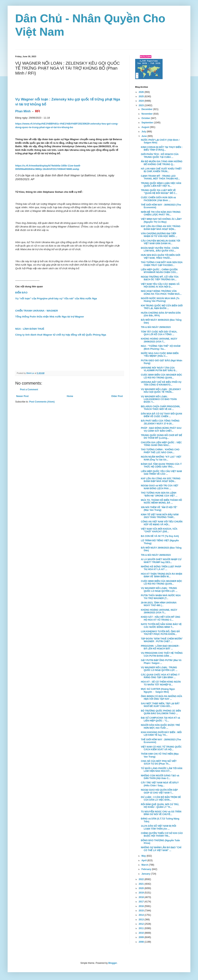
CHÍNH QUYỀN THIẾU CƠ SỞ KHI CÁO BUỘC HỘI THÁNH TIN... (162, 835)
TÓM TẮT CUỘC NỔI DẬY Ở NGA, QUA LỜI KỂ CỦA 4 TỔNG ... (159, 333)
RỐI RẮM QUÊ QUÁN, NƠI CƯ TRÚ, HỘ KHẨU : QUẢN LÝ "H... (160, 806)
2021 (142, 884)
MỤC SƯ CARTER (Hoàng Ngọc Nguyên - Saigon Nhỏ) (158, 690)
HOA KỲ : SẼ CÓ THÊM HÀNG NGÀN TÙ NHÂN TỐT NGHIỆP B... (161, 683)
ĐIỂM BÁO (21, 293)
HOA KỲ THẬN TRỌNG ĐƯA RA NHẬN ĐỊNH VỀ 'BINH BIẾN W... (162, 575)
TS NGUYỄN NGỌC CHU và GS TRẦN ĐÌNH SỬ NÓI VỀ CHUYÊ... (161, 813)
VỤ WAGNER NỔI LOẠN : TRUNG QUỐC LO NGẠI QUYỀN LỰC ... (159, 590)
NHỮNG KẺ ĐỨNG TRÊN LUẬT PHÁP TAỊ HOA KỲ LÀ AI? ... (161, 568)
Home (70, 396)
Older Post (117, 396)
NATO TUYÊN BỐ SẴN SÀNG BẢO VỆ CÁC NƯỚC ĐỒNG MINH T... (161, 626)
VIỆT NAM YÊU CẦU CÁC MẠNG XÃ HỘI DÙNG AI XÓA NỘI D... (160, 285)
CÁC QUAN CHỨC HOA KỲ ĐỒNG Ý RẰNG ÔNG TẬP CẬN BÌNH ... (160, 676)
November (147, 114)
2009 (142, 937)
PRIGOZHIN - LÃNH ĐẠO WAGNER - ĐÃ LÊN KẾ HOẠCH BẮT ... (160, 647)
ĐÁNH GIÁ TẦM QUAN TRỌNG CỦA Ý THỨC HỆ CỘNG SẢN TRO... (161, 465)
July (144, 132)
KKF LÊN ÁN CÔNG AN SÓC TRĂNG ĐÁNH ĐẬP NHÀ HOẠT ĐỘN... (161, 228)
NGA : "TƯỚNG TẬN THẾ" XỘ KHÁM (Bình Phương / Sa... (161, 347)
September (148, 123)
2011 (142, 928)
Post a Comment (29, 390)
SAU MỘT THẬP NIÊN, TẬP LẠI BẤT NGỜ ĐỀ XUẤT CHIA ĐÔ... (160, 705)
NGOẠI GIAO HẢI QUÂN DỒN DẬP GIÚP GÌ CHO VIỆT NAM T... (159, 791)
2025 (142, 96)
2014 (142, 915)
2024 (142, 101)
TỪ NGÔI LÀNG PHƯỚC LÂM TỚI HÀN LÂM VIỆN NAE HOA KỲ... (162, 770)
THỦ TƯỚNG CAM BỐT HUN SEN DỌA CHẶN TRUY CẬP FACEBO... (162, 264)
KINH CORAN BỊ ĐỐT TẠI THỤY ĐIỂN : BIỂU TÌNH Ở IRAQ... (162, 149)
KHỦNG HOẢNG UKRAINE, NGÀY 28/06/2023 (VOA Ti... (159, 611)
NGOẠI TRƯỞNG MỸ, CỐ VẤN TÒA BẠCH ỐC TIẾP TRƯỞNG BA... (160, 278)
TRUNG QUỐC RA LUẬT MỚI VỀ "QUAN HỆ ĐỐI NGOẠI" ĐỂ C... (159, 192)
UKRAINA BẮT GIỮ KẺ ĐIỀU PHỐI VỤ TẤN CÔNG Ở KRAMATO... (161, 383)
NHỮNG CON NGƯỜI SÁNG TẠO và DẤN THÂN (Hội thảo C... (160, 777)
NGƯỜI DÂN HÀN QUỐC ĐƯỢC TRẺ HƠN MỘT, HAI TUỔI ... (160, 726)
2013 (142, 920)
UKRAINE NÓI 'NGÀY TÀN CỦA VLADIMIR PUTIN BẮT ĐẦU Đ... (159, 369)
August (146, 127)
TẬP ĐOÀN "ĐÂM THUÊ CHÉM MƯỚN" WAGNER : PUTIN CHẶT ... (162, 640)
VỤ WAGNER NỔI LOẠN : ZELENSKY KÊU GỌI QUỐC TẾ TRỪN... (161, 391)
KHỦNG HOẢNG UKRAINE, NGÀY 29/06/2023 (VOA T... (159, 340)
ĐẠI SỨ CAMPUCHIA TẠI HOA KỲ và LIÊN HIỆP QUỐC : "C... (160, 719)
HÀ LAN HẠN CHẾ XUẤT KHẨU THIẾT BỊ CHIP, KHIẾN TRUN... (161, 170)
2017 (142, 902)
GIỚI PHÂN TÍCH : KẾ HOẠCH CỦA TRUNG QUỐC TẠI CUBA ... (160, 156)
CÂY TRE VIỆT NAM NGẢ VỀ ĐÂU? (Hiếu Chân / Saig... (160, 784)
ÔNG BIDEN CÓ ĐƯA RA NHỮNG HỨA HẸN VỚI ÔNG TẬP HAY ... (162, 698)
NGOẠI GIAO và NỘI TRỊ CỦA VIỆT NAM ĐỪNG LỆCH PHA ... (160, 487)
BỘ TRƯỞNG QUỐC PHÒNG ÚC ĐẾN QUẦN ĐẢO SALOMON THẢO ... (161, 712)
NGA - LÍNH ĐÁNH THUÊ (30, 329)
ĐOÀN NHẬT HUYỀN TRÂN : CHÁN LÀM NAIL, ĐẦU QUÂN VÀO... (160, 249)
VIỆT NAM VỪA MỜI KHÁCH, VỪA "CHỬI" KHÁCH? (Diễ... (159, 530)
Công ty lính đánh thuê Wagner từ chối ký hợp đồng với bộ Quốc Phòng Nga (61, 335)
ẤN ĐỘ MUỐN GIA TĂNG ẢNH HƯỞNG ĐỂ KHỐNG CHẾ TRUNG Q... (162, 163)
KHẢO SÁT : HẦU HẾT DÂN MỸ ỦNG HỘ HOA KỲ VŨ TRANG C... (161, 618)
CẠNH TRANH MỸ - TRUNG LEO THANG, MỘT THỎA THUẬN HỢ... (160, 177)
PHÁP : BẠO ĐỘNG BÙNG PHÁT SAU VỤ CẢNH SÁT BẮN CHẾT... (161, 429)
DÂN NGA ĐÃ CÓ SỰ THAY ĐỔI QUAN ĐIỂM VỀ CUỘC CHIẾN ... (161, 415)
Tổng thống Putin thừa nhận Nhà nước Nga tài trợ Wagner (50, 317)
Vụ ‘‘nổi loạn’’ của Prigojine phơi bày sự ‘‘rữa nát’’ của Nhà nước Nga (56, 298)
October (146, 118)
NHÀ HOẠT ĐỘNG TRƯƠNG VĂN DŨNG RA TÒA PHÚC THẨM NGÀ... (161, 292)
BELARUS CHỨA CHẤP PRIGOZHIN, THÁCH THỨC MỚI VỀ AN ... (160, 408)
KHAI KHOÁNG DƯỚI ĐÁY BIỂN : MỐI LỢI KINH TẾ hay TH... (161, 734)
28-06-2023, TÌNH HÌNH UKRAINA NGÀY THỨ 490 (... (159, 604)
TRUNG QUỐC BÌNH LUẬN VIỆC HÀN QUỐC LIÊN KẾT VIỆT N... (161, 185)
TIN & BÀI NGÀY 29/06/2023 (156, 327)
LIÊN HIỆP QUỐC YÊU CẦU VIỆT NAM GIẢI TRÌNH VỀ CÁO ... (161, 473)
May (144, 856)
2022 (142, 879)
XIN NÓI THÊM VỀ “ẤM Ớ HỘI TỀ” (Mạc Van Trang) (159, 509)
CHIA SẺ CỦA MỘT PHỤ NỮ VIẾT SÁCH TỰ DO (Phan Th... (159, 762)
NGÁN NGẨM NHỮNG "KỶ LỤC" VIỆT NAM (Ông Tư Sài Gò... (161, 458)
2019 (142, 893)
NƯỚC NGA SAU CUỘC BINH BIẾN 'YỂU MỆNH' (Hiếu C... (160, 355)
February (147, 869)
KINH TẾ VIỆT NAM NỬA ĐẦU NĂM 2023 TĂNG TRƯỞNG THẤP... (160, 516)
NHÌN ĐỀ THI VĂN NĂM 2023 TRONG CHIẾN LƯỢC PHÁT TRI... (161, 213)
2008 (142, 942)
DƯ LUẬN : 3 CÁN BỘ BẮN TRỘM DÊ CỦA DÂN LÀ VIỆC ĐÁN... (161, 798)
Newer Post (22, 396)
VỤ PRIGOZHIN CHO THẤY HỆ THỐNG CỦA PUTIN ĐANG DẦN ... (162, 654)
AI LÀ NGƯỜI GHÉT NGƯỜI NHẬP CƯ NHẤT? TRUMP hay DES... (161, 561)
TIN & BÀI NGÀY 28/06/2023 (156, 555)
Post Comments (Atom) (42, 402)
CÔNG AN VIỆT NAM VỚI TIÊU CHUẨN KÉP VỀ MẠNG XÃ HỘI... (162, 523)
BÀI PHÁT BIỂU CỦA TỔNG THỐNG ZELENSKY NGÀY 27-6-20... (160, 422)
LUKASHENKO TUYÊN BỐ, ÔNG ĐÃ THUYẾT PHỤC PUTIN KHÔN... (160, 633)
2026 (142, 92)
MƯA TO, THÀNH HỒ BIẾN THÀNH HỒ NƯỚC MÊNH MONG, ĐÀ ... (161, 501)
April (144, 860)
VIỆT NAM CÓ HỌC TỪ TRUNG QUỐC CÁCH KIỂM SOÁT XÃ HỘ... (161, 748)
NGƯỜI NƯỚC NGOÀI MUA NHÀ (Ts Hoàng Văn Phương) (160, 300)
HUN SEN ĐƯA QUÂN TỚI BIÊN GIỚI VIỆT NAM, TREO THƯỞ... (161, 256)
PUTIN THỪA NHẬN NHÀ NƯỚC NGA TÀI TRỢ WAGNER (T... (161, 597)
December (147, 109)
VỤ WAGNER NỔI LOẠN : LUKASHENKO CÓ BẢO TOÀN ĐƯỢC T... (159, 399)
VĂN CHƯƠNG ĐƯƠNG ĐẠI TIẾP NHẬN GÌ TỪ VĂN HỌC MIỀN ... (159, 235)
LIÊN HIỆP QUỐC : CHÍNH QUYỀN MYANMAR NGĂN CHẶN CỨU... (159, 271)
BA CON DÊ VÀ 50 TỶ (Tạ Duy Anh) (160, 536)
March (145, 865)
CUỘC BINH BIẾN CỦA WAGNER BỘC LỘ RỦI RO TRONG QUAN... (162, 376)
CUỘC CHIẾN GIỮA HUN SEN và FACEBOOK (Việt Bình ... (158, 199)
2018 (142, 897)
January (146, 874)
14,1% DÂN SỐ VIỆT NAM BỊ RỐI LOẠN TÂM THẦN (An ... (158, 827)
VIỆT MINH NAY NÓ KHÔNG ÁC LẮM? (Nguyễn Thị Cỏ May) (161, 220)
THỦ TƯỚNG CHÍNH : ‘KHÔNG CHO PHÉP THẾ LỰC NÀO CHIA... (160, 451)
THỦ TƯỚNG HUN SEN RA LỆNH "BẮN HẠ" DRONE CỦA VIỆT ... (159, 494)
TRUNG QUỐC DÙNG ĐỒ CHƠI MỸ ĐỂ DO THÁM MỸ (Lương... (162, 437)
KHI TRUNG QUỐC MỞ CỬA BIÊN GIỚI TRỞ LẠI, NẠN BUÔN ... (162, 307)
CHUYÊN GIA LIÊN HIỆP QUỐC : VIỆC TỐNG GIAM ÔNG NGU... (161, 444)
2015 (142, 911)
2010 (142, 933)
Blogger (113, 963)
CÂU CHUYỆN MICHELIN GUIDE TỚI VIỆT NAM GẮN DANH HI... (160, 242)
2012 (142, 924)
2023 (142, 105)
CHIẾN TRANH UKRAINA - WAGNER (37, 311)
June (144, 136)
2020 (142, 888)
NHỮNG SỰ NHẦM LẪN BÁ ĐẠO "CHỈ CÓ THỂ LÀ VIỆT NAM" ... (161, 849)
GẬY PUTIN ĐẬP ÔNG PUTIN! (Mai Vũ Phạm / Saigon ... (161, 662)
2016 (142, 906)
